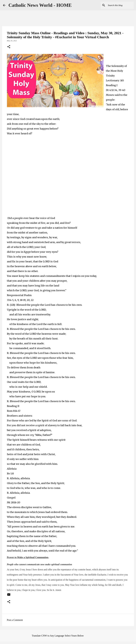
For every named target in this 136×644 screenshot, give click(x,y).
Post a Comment (15, 620)
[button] (9, 47)
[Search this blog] (118, 5)
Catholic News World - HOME (40, 5)
